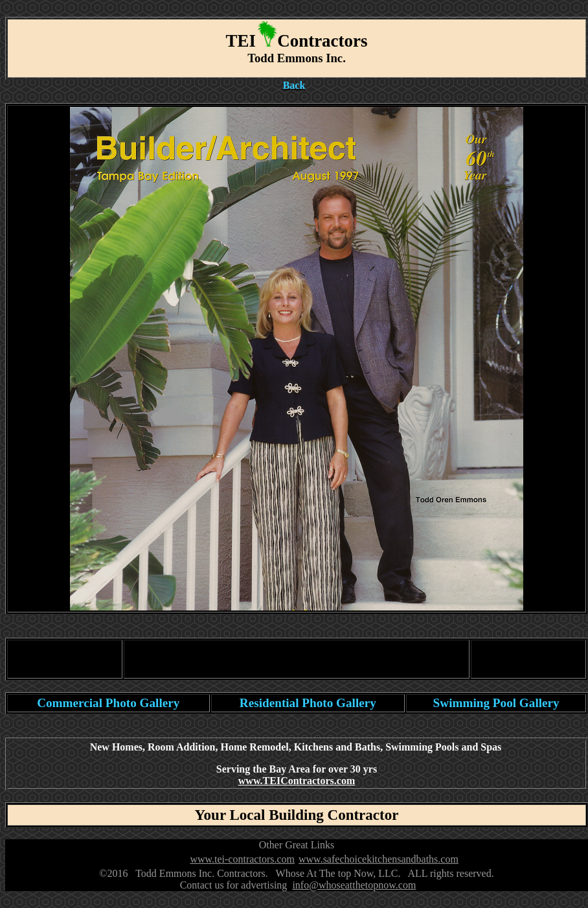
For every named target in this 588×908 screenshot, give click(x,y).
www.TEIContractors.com (297, 781)
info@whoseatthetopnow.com (354, 885)
